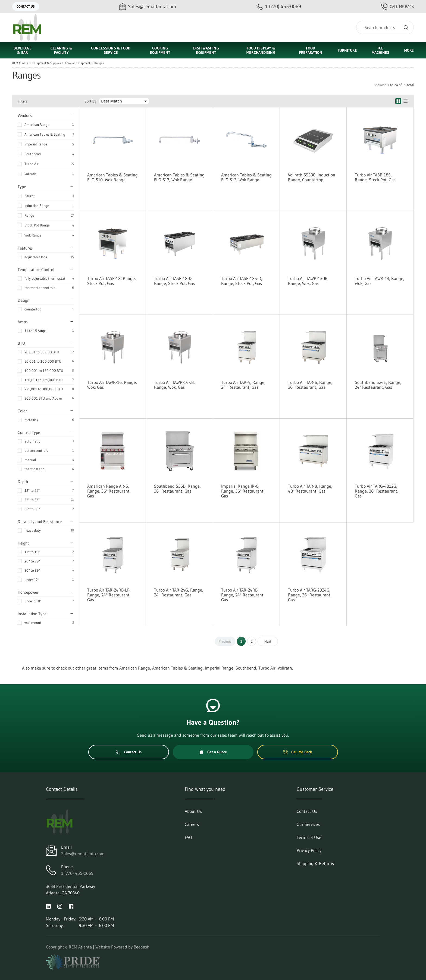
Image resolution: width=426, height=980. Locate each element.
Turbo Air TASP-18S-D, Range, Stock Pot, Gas (242, 281)
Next (268, 641)
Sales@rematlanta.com (83, 854)
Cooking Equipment (78, 63)
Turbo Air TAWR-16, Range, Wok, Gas (112, 385)
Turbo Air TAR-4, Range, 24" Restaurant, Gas (243, 385)
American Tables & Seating (45, 134)
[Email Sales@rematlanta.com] (148, 7)
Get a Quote (213, 752)
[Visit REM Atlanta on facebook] (71, 906)
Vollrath (30, 174)
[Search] (385, 27)
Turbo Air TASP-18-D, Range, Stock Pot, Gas (174, 281)
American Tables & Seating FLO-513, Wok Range (246, 177)
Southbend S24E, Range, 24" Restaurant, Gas (378, 385)
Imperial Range (36, 144)
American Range (37, 125)
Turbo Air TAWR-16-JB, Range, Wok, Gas (174, 385)
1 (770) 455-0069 (77, 873)
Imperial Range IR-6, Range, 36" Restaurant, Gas (243, 491)
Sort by (90, 101)
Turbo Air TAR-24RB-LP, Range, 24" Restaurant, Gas (109, 595)
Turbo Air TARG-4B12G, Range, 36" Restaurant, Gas (377, 491)
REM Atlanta (20, 63)
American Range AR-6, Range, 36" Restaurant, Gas (109, 491)
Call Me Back (397, 7)
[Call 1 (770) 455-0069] (279, 7)
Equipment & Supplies (47, 63)
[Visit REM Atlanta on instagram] (60, 906)
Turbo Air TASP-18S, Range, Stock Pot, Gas (375, 177)
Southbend (33, 154)
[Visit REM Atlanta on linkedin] (48, 906)
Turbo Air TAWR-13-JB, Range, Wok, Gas (308, 281)
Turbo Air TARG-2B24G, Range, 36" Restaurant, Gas (310, 595)
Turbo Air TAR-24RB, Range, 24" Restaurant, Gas (243, 595)
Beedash (142, 947)
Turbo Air (32, 164)
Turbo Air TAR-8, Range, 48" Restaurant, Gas (310, 489)
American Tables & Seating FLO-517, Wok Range (179, 177)
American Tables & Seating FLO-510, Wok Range (112, 177)
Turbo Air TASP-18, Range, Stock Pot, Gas (112, 281)
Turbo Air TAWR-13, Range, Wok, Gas (380, 281)
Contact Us (26, 6)
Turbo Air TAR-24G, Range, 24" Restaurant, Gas (179, 592)
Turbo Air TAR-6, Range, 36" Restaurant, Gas (310, 385)
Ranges (99, 63)
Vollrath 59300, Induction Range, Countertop (312, 177)
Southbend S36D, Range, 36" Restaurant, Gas (177, 489)
